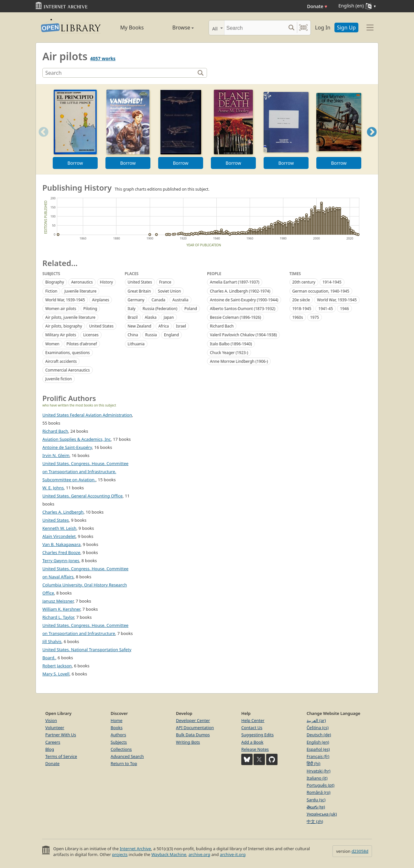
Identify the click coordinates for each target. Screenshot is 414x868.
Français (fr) (318, 756)
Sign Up (346, 28)
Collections (121, 749)
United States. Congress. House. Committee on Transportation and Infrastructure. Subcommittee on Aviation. (85, 472)
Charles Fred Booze (61, 552)
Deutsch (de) (319, 735)
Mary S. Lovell (56, 674)
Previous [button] (41, 140)
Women (52, 344)
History (106, 282)
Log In (323, 28)
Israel (181, 326)
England (171, 335)
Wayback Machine (169, 854)
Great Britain (139, 291)
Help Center (253, 720)
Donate (317, 6)
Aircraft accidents (61, 361)
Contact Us (252, 728)
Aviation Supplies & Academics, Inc (76, 439)
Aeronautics (82, 282)
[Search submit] (291, 28)
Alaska (151, 317)
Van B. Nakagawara (61, 544)
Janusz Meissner (58, 601)
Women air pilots (61, 309)
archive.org (199, 854)
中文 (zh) (315, 821)
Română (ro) (319, 792)
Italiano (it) (317, 778)
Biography (55, 282)
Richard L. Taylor (58, 617)
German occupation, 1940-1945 (321, 291)
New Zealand (140, 326)
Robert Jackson (57, 666)
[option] (75, 129)
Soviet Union (169, 291)
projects (120, 854)
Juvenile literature (80, 291)
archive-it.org (233, 854)
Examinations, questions (68, 353)
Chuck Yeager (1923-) (229, 353)
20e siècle (301, 300)
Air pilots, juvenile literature (70, 317)
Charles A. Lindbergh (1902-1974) (240, 291)
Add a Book (252, 742)
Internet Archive (135, 849)
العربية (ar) (316, 720)
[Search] (255, 28)
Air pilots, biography (64, 326)
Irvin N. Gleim (56, 455)
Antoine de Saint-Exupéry (67, 447)
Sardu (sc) (316, 800)
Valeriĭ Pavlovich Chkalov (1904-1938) (243, 335)
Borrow (75, 163)
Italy (132, 309)
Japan (169, 317)
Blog (50, 749)
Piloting (90, 309)
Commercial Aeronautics (68, 370)
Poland (191, 309)
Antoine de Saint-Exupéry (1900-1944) (244, 300)
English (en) (318, 742)
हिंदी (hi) (313, 763)
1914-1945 (332, 282)
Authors (118, 735)
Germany (136, 300)
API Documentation (195, 728)
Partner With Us (61, 735)
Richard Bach (222, 326)
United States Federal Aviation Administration (87, 415)
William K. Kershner (61, 609)
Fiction (51, 291)
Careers (53, 742)
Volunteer (55, 728)
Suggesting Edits (257, 735)
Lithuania (136, 344)
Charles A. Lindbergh (63, 512)
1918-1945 (302, 309)
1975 (315, 317)
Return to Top (124, 763)
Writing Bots (188, 742)
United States (101, 326)
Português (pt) (321, 785)
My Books (132, 28)
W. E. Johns (53, 488)
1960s (298, 317)
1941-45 (326, 309)
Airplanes (101, 300)
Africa (164, 326)
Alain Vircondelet (59, 536)
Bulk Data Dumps (193, 735)
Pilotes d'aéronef (82, 344)
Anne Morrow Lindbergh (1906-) (239, 361)
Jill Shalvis (52, 641)
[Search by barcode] (303, 28)
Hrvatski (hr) (319, 771)
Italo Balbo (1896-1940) (231, 344)
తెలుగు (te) (316, 807)
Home (116, 720)
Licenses (91, 335)
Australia (180, 300)
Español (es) (318, 749)
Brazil (133, 317)
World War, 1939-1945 (65, 300)
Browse (176, 28)
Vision (51, 720)
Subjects (119, 742)
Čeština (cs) (318, 728)
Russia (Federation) (160, 309)
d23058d (360, 851)
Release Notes (255, 749)
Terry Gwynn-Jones (61, 561)
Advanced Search (127, 756)
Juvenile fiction (59, 379)
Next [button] (372, 140)
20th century (304, 282)
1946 (344, 309)
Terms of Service (61, 756)
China (133, 335)
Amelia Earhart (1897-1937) (235, 282)
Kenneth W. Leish (59, 528)
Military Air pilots (61, 335)
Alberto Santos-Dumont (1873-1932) (243, 309)
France (165, 282)
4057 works (103, 58)
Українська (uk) (322, 814)
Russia (151, 335)
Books (117, 728)
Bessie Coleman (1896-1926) (235, 317)
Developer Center (193, 720)
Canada (158, 300)
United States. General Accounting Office (82, 496)
